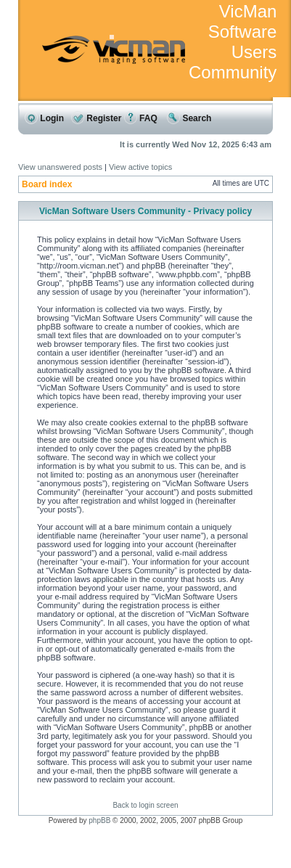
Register (96, 118)
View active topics (140, 167)
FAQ (141, 118)
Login (44, 118)
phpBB (99, 820)
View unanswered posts (60, 167)
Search (189, 118)
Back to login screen (145, 805)
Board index (47, 184)
